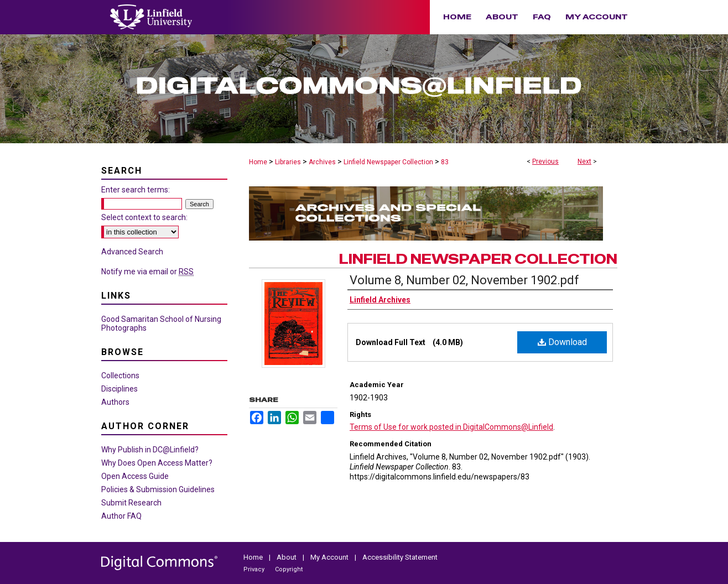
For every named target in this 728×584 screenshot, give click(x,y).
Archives (322, 162)
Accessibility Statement (400, 557)
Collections (120, 376)
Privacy (255, 569)
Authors (115, 402)
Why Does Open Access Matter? (157, 463)
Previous (545, 161)
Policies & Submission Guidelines (158, 489)
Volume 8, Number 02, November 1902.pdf (464, 280)
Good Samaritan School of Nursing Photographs (161, 324)
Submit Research (131, 503)
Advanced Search (132, 252)
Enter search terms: (136, 190)
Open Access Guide (135, 476)
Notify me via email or (147, 272)
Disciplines (119, 389)
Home (258, 162)
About (287, 557)
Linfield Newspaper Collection (388, 162)
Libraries (288, 162)
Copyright (289, 569)
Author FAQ (121, 516)
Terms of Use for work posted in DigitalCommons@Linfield (451, 427)
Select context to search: (144, 217)
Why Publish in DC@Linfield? (150, 450)
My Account (330, 557)
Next (584, 161)
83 (445, 162)
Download (562, 342)
